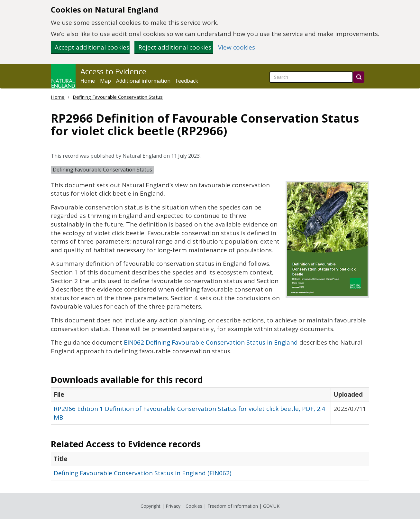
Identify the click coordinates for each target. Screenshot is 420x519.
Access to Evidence (113, 71)
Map (105, 81)
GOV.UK (271, 506)
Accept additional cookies (92, 47)
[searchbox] (311, 77)
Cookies (194, 506)
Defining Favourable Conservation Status (118, 97)
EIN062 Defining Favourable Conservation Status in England (211, 342)
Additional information (143, 81)
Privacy (173, 506)
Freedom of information (233, 506)
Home (88, 81)
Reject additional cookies (175, 47)
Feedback (187, 81)
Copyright (151, 506)
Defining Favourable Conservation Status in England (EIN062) (142, 473)
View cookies (237, 47)
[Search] (359, 77)
